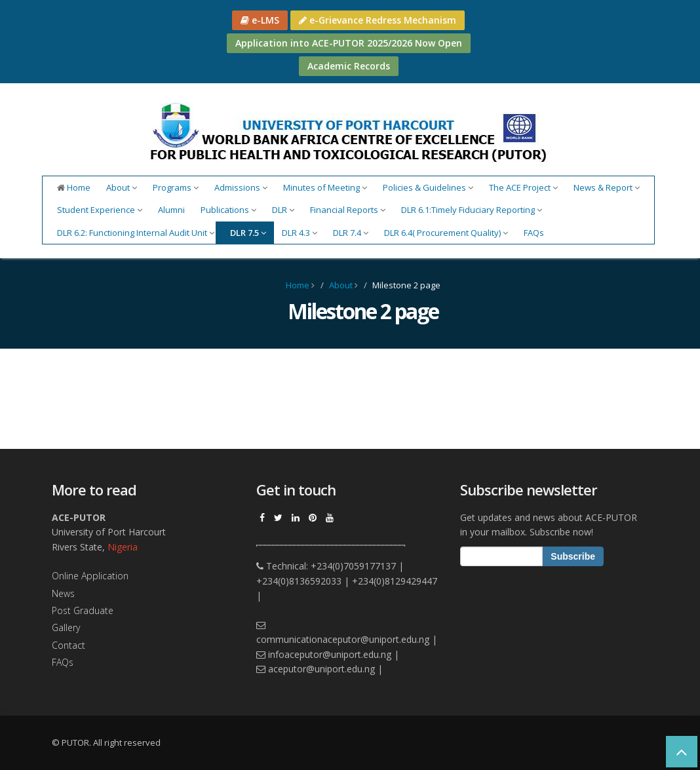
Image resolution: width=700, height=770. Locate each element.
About (122, 187)
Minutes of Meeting (325, 187)
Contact (68, 645)
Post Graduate (83, 610)
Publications (228, 210)
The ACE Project (523, 187)
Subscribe (573, 556)
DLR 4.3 (300, 233)
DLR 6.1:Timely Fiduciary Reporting (472, 210)
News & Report (607, 187)
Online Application (90, 576)
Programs (176, 187)
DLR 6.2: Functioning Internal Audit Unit (136, 233)
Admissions (241, 187)
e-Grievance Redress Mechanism (378, 20)
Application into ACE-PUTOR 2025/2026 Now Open (349, 43)
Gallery (66, 627)
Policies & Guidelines (428, 187)
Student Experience (100, 210)
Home (74, 187)
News (63, 593)
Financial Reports (348, 210)
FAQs (534, 233)
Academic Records (349, 66)
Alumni (171, 210)
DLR (283, 210)
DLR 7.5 (248, 233)
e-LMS (260, 20)
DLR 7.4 (351, 233)
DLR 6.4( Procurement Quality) (446, 233)
